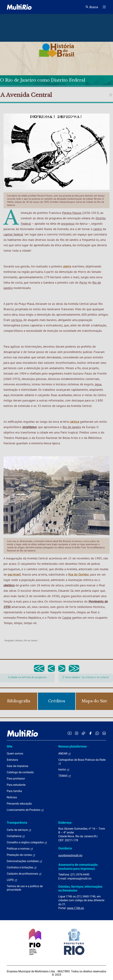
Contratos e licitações (22, 867)
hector (64, 770)
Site (10, 746)
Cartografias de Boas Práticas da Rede (82, 762)
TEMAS (65, 776)
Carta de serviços (19, 830)
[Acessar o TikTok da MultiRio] (83, 733)
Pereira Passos (72, 213)
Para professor (16, 779)
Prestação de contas (21, 855)
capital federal (13, 234)
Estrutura (12, 760)
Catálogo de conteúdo (20, 772)
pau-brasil (14, 574)
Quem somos (15, 754)
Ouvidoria (65, 848)
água (98, 384)
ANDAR (65, 754)
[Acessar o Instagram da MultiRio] (77, 733)
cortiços (17, 320)
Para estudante (16, 785)
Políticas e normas (20, 849)
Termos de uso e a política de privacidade (25, 888)
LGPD (12, 880)
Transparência (17, 823)
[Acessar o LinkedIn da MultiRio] (104, 733)
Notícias (12, 797)
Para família (14, 791)
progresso (68, 224)
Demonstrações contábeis (25, 861)
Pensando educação (19, 804)
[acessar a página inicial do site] (19, 7)
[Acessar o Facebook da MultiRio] (90, 733)
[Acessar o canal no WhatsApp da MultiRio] (97, 733)
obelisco (9, 585)
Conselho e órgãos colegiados (27, 842)
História (19, 641)
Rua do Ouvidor (78, 574)
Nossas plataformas (73, 746)
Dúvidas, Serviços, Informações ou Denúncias (80, 888)
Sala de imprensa (17, 766)
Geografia (9, 641)
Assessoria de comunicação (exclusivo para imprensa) (78, 867)
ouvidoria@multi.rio (70, 855)
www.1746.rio (75, 908)
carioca (74, 422)
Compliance (16, 836)
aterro (67, 266)
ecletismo (30, 427)
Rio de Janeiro (72, 427)
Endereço (65, 823)
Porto (83, 282)
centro (98, 229)
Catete (67, 618)
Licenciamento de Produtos (25, 810)
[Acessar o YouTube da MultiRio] (70, 733)
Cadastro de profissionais (24, 874)
